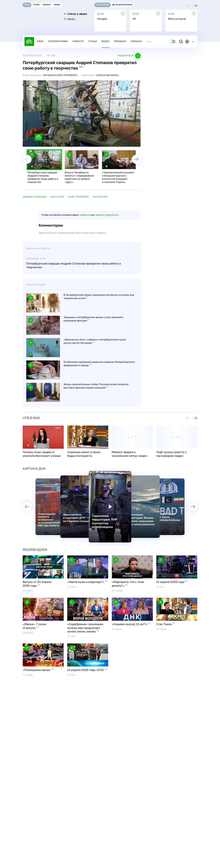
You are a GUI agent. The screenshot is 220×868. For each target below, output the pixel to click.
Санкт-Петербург (79, 197)
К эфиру (70, 19)
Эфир (40, 41)
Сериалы (136, 41)
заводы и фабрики (35, 197)
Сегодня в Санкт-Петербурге (60, 75)
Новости (78, 41)
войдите (84, 215)
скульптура (100, 197)
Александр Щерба (107, 75)
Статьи (93, 41)
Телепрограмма (58, 41)
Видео (105, 41)
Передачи (120, 41)
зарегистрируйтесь (107, 215)
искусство (57, 197)
